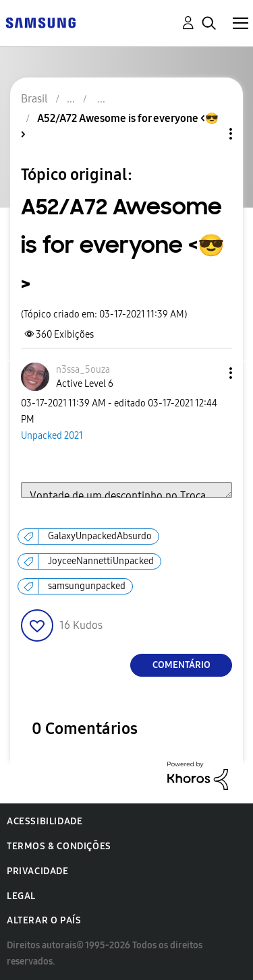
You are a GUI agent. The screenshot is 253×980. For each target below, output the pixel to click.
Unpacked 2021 (52, 436)
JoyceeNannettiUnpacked (101, 561)
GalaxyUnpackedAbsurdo (100, 536)
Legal (21, 896)
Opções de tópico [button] (208, 134)
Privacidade (38, 871)
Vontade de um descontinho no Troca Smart (126, 490)
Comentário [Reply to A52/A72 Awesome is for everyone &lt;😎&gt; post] (181, 665)
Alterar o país (44, 920)
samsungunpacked (87, 586)
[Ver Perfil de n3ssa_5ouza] (83, 370)
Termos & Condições (59, 846)
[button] (208, 373)
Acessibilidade (45, 821)
